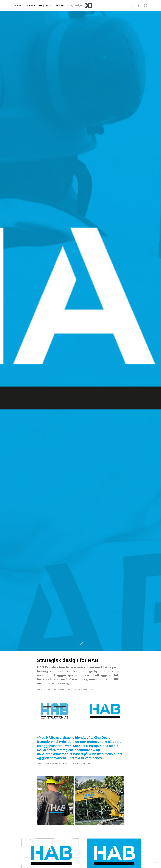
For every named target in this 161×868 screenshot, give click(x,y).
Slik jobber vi (45, 6)
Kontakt (60, 6)
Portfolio (17, 6)
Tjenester (30, 6)
